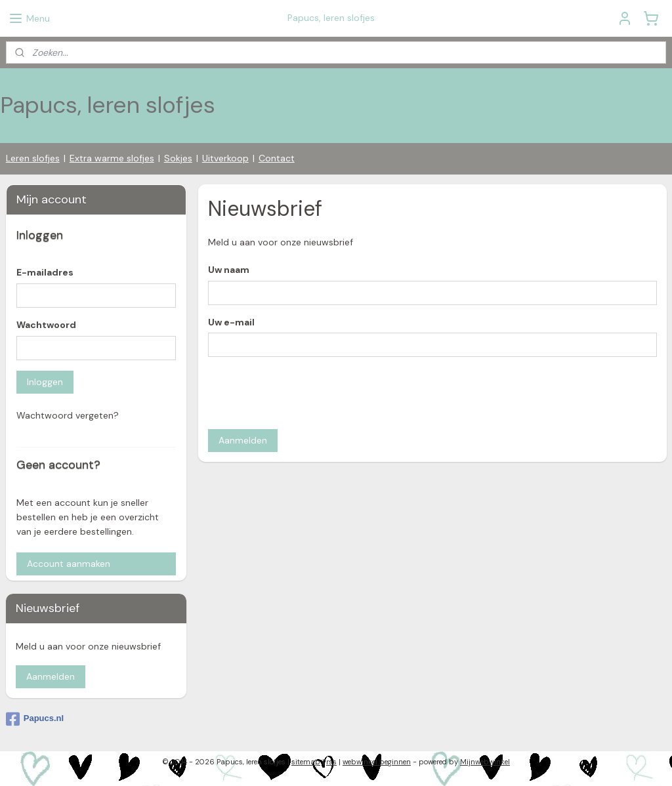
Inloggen (45, 382)
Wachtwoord (46, 325)
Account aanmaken (69, 564)
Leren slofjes (33, 158)
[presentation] (307, 393)
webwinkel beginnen (377, 762)
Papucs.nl (35, 719)
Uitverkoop (225, 158)
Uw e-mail (231, 321)
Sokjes (178, 158)
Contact (277, 158)
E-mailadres (45, 272)
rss (331, 762)
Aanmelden (242, 440)
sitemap (306, 762)
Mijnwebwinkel (485, 762)
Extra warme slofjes (112, 158)
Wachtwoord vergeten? (68, 415)
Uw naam (228, 269)
